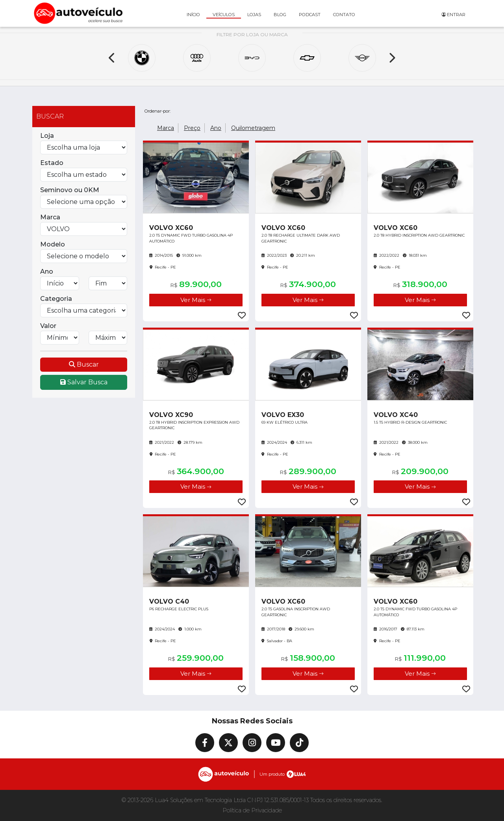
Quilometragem (253, 128)
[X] (228, 743)
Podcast (310, 15)
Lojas (254, 15)
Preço (192, 128)
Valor (48, 326)
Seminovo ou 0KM (70, 190)
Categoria (56, 299)
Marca (50, 217)
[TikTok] (299, 743)
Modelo (53, 244)
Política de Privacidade (252, 810)
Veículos (224, 15)
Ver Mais (196, 300)
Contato (344, 15)
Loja (47, 136)
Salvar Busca (84, 382)
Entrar (453, 15)
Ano (47, 272)
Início (193, 15)
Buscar (84, 364)
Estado (52, 163)
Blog (280, 15)
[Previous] (112, 58)
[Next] (392, 58)
